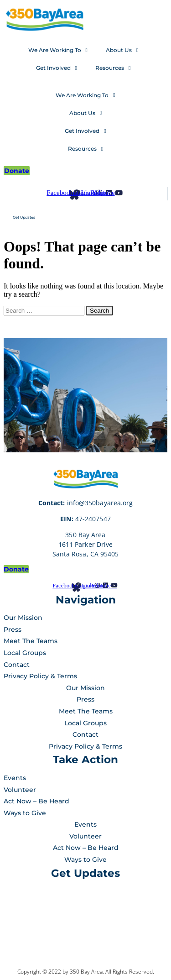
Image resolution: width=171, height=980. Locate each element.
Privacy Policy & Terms (40, 676)
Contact (17, 665)
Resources (113, 68)
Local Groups (25, 653)
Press (13, 629)
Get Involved (57, 68)
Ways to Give (25, 813)
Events (15, 778)
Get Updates (24, 217)
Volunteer (20, 790)
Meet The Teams (31, 641)
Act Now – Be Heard (36, 801)
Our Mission (23, 618)
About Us (122, 50)
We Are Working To (58, 50)
